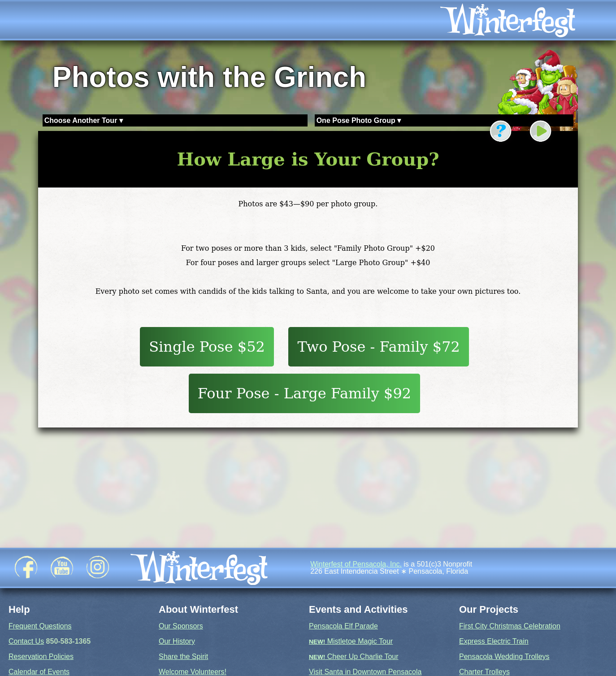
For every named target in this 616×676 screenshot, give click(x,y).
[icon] (520, 20)
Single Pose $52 (207, 347)
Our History (177, 641)
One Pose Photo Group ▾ (359, 120)
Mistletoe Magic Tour (351, 641)
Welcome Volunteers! (193, 672)
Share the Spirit (183, 656)
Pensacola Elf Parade (343, 626)
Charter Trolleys (484, 672)
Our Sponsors (181, 626)
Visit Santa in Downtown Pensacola (365, 672)
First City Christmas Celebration (510, 626)
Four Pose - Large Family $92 (305, 393)
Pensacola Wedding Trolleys (504, 656)
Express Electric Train (494, 641)
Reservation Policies (41, 656)
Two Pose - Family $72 (379, 347)
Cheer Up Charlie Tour (354, 656)
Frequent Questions (40, 626)
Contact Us (26, 641)
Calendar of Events (39, 672)
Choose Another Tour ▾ (84, 120)
